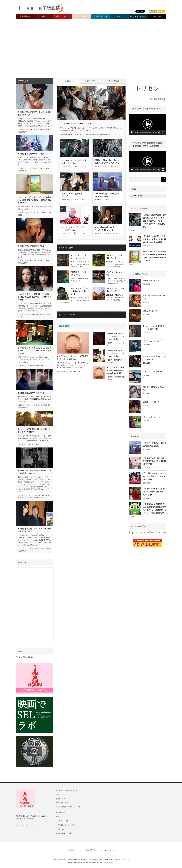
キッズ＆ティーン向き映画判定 (85, 134)
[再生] (132, 132)
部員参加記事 (25, 16)
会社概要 (71, 850)
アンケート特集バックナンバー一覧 (68, 807)
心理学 (45, 213)
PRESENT (107, 200)
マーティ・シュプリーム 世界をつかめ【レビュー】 (79, 291)
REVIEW (82, 16)
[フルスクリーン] (163, 132)
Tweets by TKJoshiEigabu (24, 657)
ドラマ (119, 16)
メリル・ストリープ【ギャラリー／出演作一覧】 (74, 229)
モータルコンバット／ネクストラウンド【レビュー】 (74, 162)
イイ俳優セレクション (100, 16)
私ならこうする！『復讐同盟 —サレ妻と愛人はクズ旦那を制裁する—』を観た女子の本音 (34, 297)
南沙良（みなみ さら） (152, 281)
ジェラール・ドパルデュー (154, 341)
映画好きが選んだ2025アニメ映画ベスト (34, 154)
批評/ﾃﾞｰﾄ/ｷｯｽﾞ (91, 81)
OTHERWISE (157, 16)
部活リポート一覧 (62, 803)
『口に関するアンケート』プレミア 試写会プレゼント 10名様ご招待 (155, 476)
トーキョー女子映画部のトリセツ (67, 790)
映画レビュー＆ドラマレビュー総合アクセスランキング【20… (115, 336)
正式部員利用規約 (91, 850)
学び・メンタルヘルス (138, 16)
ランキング (118, 343)
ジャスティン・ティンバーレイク (155, 297)
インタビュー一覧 (62, 821)
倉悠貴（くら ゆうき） (152, 402)
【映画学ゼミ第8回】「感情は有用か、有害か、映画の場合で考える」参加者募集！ (155, 239)
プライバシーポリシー (108, 850)
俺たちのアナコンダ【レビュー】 (114, 257)
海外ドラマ (77, 281)
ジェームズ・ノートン (152, 417)
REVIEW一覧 (60, 812)
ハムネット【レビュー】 (114, 273)
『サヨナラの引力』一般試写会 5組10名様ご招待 (107, 195)
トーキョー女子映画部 (66, 859)
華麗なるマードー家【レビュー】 (78, 273)
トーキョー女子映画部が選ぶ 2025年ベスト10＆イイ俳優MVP (34, 431)
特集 (44, 16)
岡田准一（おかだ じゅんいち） (154, 388)
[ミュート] (159, 132)
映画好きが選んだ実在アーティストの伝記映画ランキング (34, 113)
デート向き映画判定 (104, 134)
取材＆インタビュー (63, 16)
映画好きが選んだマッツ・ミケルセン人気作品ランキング (34, 530)
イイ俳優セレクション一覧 (65, 825)
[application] (147, 124)
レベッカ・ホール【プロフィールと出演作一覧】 (155, 328)
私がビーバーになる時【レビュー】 (115, 290)
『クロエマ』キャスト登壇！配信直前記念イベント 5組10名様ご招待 (155, 461)
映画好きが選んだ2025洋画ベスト (31, 393)
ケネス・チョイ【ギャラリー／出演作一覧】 (155, 358)
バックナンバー (61, 829)
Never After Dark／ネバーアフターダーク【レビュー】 (107, 229)
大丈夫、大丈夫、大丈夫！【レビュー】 (79, 257)
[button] (147, 124)
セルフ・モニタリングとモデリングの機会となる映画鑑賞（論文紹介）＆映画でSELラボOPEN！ (34, 200)
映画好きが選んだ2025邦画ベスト (31, 246)
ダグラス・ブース (150, 311)
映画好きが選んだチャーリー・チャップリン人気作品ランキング (34, 472)
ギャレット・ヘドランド (153, 372)
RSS (32, 825)
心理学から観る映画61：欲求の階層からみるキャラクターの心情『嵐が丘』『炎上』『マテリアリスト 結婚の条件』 (107, 162)
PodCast (77, 371)
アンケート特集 (32, 130)
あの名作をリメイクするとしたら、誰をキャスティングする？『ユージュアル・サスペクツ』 (34, 351)
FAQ (79, 850)
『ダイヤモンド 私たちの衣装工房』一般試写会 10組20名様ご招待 (154, 492)
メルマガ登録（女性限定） (65, 833)
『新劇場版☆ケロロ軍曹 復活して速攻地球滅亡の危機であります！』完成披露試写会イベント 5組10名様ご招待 (155, 508)
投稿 (33, 314)
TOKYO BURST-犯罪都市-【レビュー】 (74, 195)
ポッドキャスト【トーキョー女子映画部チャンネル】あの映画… (115, 370)
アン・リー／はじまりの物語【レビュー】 (77, 124)
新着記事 (68, 81)
